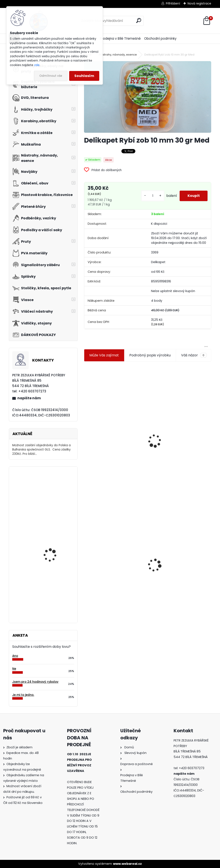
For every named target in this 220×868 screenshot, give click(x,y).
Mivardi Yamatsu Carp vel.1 (54, 489)
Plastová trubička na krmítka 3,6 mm (180, 418)
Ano (15, 656)
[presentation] (86, 431)
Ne (14, 669)
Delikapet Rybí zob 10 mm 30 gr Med (113, 559)
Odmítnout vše (51, 76)
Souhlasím (84, 76)
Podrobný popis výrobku (150, 355)
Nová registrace (199, 3)
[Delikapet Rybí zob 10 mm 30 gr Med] (148, 97)
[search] (139, 20)
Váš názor (194, 355)
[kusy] (151, 196)
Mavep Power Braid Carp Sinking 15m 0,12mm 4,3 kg (55, 586)
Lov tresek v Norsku (51, 546)
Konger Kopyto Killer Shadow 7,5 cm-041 (179, 561)
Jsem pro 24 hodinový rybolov (35, 682)
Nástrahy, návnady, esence (118, 55)
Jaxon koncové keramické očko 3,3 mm (113, 418)
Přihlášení (173, 3)
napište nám (29, 398)
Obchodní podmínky (160, 38)
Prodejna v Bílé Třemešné (120, 38)
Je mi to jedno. (23, 695)
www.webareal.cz (127, 864)
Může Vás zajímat (104, 355)
